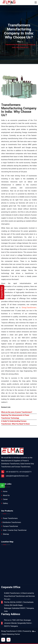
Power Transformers (9, 518)
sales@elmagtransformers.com (17, 476)
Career (4, 499)
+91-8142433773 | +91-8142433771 (16, 472)
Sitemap (5, 534)
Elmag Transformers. (29, 308)
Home (4, 491)
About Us (5, 495)
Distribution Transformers (11, 522)
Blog (19, 42)
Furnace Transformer (10, 526)
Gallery (5, 503)
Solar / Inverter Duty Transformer (14, 530)
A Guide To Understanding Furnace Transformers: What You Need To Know (15, 423)
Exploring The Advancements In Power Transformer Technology (15, 417)
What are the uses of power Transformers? (17, 412)
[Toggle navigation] (36, 3)
